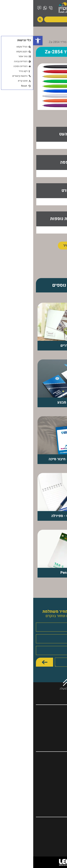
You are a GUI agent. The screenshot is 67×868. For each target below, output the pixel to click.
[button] (5, 41)
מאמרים (57, 726)
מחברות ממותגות (52, 759)
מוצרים (48, 42)
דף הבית (60, 42)
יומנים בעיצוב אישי (51, 796)
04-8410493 (54, 824)
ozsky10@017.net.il (49, 835)
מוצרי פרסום (54, 782)
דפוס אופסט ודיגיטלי (49, 787)
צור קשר (57, 735)
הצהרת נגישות (53, 731)
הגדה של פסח (53, 800)
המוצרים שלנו (54, 721)
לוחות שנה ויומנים (51, 768)
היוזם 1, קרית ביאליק (49, 829)
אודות (58, 717)
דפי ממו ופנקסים (52, 791)
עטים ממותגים (53, 764)
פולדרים (57, 777)
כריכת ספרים (54, 773)
